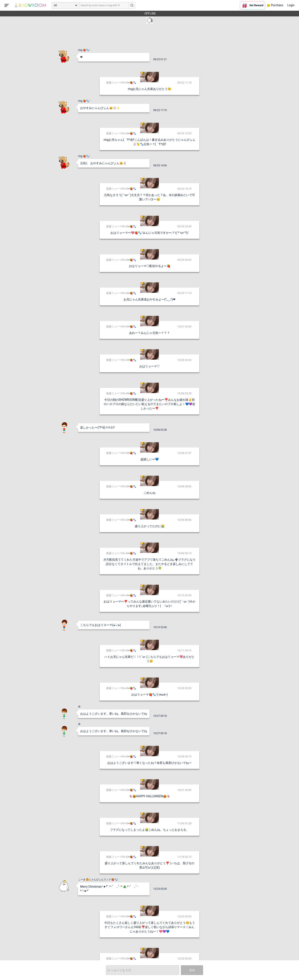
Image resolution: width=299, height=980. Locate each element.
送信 (192, 970)
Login (291, 5)
